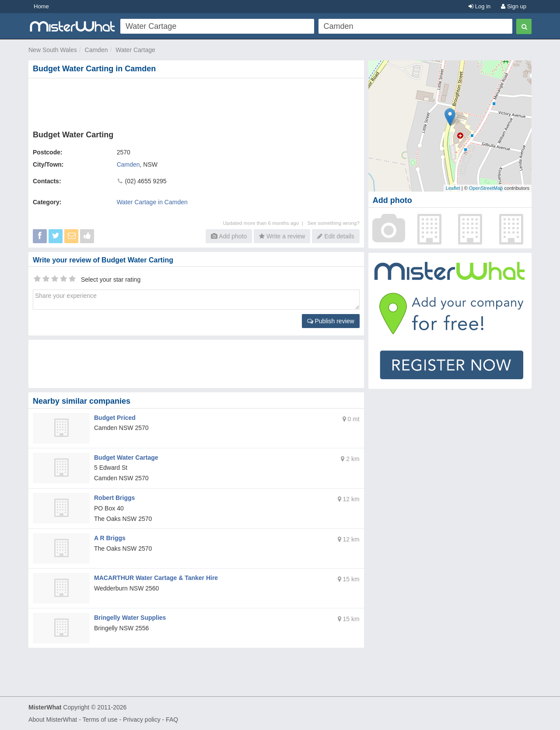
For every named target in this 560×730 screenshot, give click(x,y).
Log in (479, 6)
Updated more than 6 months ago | (265, 223)
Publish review (331, 321)
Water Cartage (135, 50)
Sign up (514, 6)
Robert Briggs (114, 498)
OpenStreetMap (486, 188)
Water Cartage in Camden (152, 202)
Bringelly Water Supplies (130, 618)
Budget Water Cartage (126, 458)
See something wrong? (333, 223)
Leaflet (453, 188)
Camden (96, 50)
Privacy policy (142, 720)
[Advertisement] (198, 102)
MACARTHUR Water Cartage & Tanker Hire (156, 578)
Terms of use (100, 720)
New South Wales (53, 50)
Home (41, 6)
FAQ (172, 720)
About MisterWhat (53, 720)
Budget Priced (115, 418)
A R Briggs (110, 538)
